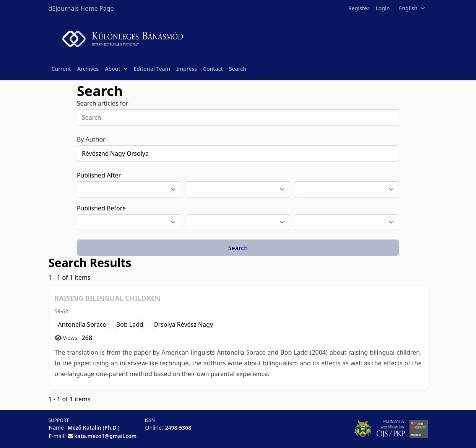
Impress (187, 69)
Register (359, 8)
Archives (88, 69)
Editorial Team (152, 69)
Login (383, 8)
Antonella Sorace (82, 324)
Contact (213, 69)
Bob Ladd (130, 324)
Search (238, 69)
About (116, 69)
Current (61, 69)
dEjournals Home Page (81, 8)
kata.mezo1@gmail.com (105, 436)
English (412, 8)
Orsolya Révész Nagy (183, 324)
